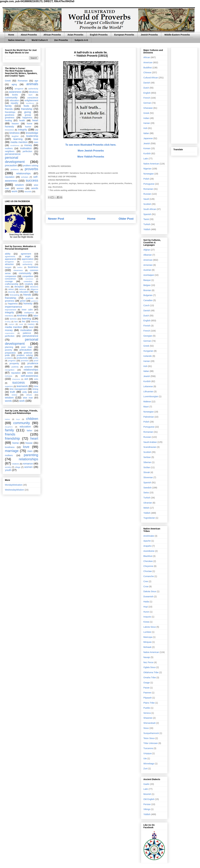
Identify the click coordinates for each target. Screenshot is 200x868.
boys (18, 419)
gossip (28, 115)
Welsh (146, 508)
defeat (11, 289)
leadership (32, 136)
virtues (29, 395)
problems (15, 170)
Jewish (147, 143)
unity (25, 392)
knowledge (32, 133)
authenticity (33, 89)
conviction (29, 279)
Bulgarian (148, 295)
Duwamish (148, 597)
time (36, 386)
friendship (27, 109)
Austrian (147, 270)
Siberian (147, 462)
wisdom (20, 185)
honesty (9, 127)
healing (8, 120)
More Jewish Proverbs (91, 151)
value (36, 392)
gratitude (30, 298)
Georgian (148, 336)
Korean (147, 148)
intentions (9, 316)
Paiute (146, 688)
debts (7, 287)
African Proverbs (52, 35)
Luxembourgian (151, 396)
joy (37, 130)
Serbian (147, 457)
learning (18, 139)
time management (18, 389)
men (36, 142)
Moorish (147, 794)
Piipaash (148, 698)
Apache (147, 541)
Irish (145, 128)
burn (31, 95)
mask (21, 324)
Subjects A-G (81, 40)
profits (36, 358)
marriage (12, 451)
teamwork (22, 386)
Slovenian (148, 477)
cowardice (28, 282)
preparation (10, 353)
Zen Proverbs (61, 40)
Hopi (146, 607)
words (35, 188)
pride (7, 355)
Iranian (147, 123)
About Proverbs (29, 35)
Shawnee (148, 718)
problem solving (31, 166)
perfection (27, 151)
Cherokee (148, 561)
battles (20, 267)
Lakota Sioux (150, 627)
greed (23, 301)
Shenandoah (149, 723)
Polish (146, 179)
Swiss (146, 493)
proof (36, 361)
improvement (11, 310)
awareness (15, 92)
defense (23, 289)
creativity (29, 284)
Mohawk (147, 647)
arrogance (19, 89)
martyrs (11, 324)
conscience (33, 98)
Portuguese (149, 184)
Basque (147, 280)
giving (28, 112)
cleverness (18, 270)
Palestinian (149, 417)
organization (10, 333)
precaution (11, 165)
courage (9, 281)
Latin (146, 159)
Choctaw (148, 571)
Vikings (147, 809)
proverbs (31, 169)
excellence (30, 103)
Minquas (147, 642)
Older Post (126, 219)
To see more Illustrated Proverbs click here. (91, 145)
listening (35, 322)
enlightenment (31, 100)
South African (150, 209)
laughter (15, 136)
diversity (12, 292)
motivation (26, 148)
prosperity (14, 363)
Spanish (147, 214)
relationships (23, 173)
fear (36, 292)
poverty (8, 350)
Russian (147, 194)
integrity (23, 130)
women (20, 188)
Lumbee (147, 632)
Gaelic (146, 784)
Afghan (147, 250)
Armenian (148, 265)
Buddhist (148, 68)
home (29, 124)
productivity (22, 358)
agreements (10, 257)
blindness (34, 92)
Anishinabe (149, 536)
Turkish (147, 224)
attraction (9, 264)
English (147, 93)
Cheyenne (148, 566)
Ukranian (148, 503)
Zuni (145, 769)
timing (35, 389)
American (148, 62)
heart (35, 120)
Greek (8, 81)
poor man (27, 347)
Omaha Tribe (150, 677)
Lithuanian (148, 392)
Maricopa (148, 637)
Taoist (146, 219)
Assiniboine (149, 551)
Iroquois (147, 617)
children (32, 419)
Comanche (149, 576)
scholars (25, 177)
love (36, 139)
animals (32, 84)
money (28, 145)
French (147, 98)
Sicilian (147, 467)
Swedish (147, 488)
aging (14, 84)
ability (8, 254)
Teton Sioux (149, 738)
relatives (16, 464)
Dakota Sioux (150, 591)
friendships (10, 112)
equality (14, 103)
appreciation (28, 259)
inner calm (27, 310)
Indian (146, 118)
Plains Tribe (149, 703)
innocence (9, 130)
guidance (35, 301)
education (14, 100)
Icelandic (148, 356)
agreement (26, 254)
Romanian (23, 81)
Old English (149, 799)
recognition (10, 370)
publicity (15, 367)
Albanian (148, 255)
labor (36, 316)
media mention (19, 142)
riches (30, 373)
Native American (17, 40)
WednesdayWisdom (14, 490)
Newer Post (56, 219)
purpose (29, 367)
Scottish (147, 204)
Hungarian (148, 351)
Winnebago (149, 764)
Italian (146, 133)
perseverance (13, 154)
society (8, 467)
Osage (147, 683)
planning (9, 347)
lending (8, 322)
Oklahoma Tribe (151, 672)
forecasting (14, 295)
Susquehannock (151, 733)
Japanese (148, 138)
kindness (14, 133)
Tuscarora (148, 748)
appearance (11, 259)
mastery (31, 324)
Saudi (146, 199)
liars (16, 322)
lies (24, 321)
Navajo (147, 657)
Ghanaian (148, 108)
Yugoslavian (149, 518)
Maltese (147, 402)
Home (11, 35)
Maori (146, 407)
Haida (146, 602)
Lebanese (148, 386)
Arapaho (147, 546)
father (30, 431)
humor (28, 127)
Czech (146, 305)
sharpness (16, 379)
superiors (9, 386)
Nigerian (147, 169)
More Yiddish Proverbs (91, 157)
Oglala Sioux (149, 667)
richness (9, 376)
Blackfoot (148, 556)
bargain (8, 267)
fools (26, 106)
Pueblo (147, 708)
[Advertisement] (184, 95)
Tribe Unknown (151, 743)
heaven (15, 124)
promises (25, 361)
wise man (28, 398)
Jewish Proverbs (149, 35)
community (11, 98)
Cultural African (151, 78)
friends (9, 109)
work (14, 191)
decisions (34, 287)
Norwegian (149, 174)
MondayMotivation (14, 485)
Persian (147, 804)
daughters (9, 427)
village (18, 467)
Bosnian (147, 290)
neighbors (10, 151)
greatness (10, 118)
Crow (146, 586)
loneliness (10, 447)
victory (14, 395)
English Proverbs (99, 35)
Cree (146, 581)
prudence (33, 363)
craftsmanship (12, 284)
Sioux (146, 728)
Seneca (147, 713)
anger (28, 256)
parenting (31, 455)
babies (7, 419)
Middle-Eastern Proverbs (177, 35)
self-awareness (29, 376)
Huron (146, 612)
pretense (28, 353)
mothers (9, 148)
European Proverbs (124, 35)
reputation (10, 177)
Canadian (148, 300)
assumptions (28, 262)
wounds (28, 192)
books (15, 95)
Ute (145, 758)
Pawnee (147, 693)
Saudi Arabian (150, 442)
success (32, 180)
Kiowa (146, 622)
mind (31, 327)
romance (28, 464)
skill (26, 379)
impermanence (13, 307)
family (8, 106)
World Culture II (40, 40)
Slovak (147, 472)
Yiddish (147, 229)
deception (19, 287)
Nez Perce (148, 662)
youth (8, 470)
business (33, 267)
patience (27, 333)
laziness (13, 319)
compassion (11, 276)
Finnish (147, 326)
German (147, 103)
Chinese (147, 73)
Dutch (146, 88)
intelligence (29, 313)
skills (36, 379)
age (36, 81)
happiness (27, 118)
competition (28, 276)
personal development (15, 160)
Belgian (147, 285)
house (29, 443)
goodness (10, 115)
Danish (147, 83)
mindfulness (15, 145)
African (147, 57)
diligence (34, 289)
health (22, 120)
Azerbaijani (149, 275)
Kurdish (147, 153)
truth (13, 392)
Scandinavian (150, 447)
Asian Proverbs (75, 35)
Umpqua (147, 753)
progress (12, 361)
